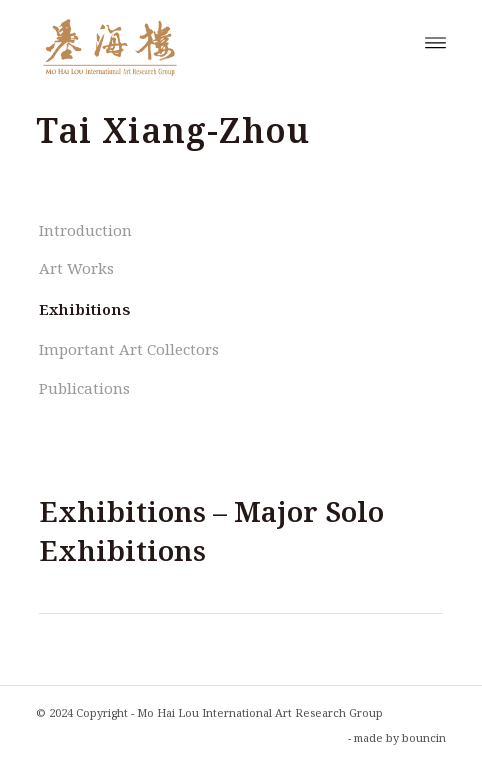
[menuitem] (435, 41)
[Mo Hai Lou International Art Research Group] (200, 41)
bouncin (424, 737)
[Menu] (435, 41)
